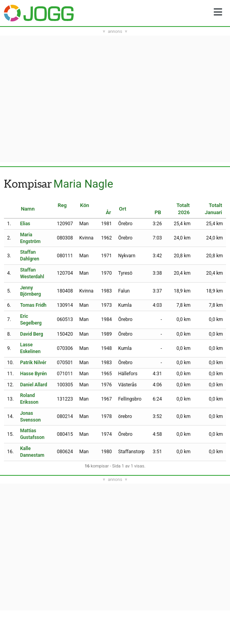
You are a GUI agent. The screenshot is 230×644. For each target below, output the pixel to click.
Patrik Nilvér (33, 363)
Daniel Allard (34, 385)
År (108, 212)
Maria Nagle (83, 184)
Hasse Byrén (34, 374)
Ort (123, 209)
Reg (62, 205)
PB (158, 212)
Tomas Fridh (33, 305)
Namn (28, 209)
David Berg (32, 334)
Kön (85, 205)
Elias (25, 224)
